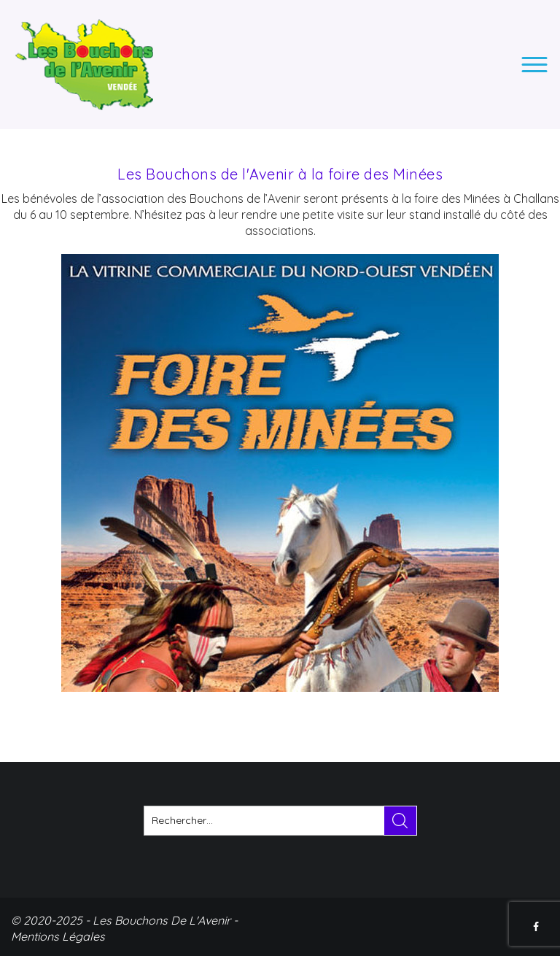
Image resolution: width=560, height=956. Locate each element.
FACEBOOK (537, 927)
